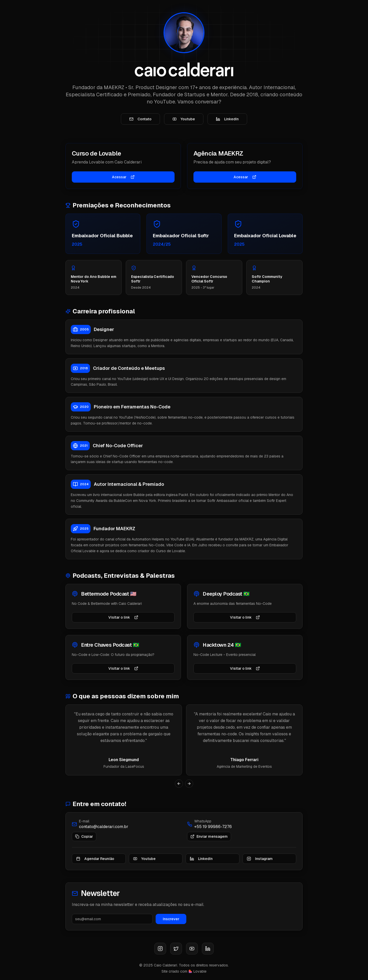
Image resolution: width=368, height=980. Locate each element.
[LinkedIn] (208, 949)
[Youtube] (192, 949)
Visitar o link (123, 623)
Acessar (123, 179)
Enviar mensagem (209, 842)
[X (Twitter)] (176, 949)
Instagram (260, 865)
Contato (140, 120)
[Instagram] (160, 949)
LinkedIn (227, 120)
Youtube (184, 120)
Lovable (200, 971)
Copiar (84, 842)
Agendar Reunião (95, 865)
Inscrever (171, 925)
